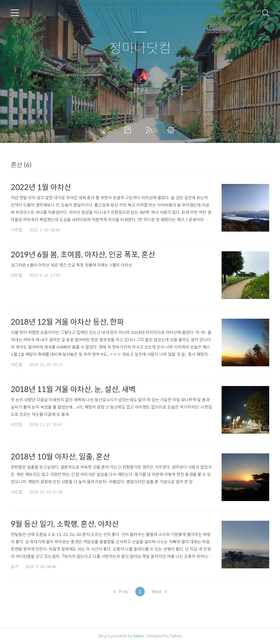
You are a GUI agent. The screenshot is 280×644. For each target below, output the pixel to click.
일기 (15, 567)
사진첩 (17, 230)
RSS (150, 130)
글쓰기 (107, 130)
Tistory (176, 636)
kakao (139, 636)
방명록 (129, 130)
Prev (121, 592)
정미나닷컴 (140, 48)
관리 (172, 130)
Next (159, 592)
